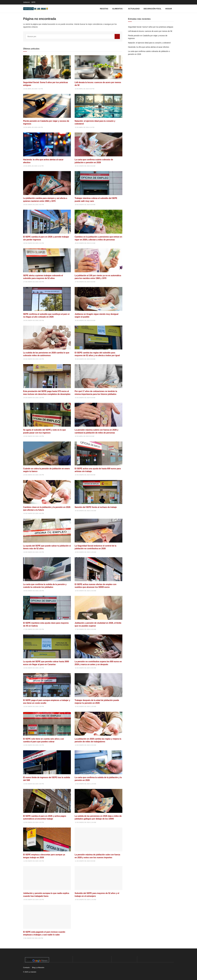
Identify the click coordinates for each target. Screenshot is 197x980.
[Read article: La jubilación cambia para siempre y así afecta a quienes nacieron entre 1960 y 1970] (47, 188)
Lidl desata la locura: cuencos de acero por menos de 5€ (150, 31)
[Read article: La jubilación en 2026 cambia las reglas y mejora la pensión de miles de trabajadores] (98, 729)
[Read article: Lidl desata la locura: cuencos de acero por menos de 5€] (98, 73)
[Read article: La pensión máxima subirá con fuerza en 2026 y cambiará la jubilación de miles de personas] (98, 420)
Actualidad (134, 9)
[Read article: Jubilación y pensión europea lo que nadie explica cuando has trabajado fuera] (47, 884)
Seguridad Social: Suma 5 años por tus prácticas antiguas (151, 27)
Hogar (169, 9)
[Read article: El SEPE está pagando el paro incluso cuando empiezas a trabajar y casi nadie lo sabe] (47, 922)
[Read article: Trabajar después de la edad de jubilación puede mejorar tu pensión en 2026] (98, 691)
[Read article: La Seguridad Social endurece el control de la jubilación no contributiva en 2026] (98, 536)
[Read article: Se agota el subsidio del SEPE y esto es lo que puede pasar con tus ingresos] (47, 420)
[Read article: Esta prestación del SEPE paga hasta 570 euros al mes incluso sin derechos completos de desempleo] (47, 382)
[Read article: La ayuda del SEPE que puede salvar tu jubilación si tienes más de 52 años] (47, 536)
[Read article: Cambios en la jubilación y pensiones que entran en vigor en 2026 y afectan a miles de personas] (98, 227)
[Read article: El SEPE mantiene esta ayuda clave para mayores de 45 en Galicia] (47, 613)
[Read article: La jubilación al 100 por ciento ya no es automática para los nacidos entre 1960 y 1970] (98, 266)
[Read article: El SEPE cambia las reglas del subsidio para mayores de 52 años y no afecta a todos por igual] (98, 343)
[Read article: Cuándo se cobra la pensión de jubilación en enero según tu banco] (47, 459)
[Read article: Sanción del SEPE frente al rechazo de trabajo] (98, 496)
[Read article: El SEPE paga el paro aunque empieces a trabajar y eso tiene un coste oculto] (47, 691)
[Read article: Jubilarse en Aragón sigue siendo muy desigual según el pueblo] (98, 304)
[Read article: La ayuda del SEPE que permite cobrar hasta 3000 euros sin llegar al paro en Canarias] (47, 652)
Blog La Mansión (38, 967)
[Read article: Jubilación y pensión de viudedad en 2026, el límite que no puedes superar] (98, 613)
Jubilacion (26, 2)
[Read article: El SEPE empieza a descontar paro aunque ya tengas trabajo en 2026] (47, 845)
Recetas (104, 9)
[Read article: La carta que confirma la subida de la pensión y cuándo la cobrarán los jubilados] (47, 575)
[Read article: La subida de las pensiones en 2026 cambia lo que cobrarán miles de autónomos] (47, 343)
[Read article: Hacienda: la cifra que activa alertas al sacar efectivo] (47, 150)
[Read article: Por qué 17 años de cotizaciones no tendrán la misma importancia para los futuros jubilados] (98, 382)
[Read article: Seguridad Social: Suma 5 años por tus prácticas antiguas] (47, 73)
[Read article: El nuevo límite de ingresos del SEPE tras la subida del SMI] (47, 768)
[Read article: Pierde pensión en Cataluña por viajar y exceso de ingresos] (47, 111)
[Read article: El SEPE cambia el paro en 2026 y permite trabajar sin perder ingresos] (47, 227)
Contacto (26, 967)
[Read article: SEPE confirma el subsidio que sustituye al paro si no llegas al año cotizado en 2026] (47, 304)
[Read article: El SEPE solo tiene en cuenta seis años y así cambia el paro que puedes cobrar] (47, 729)
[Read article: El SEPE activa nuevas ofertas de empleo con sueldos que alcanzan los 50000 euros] (98, 575)
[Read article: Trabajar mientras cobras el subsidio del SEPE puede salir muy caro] (98, 188)
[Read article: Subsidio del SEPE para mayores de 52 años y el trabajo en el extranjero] (98, 884)
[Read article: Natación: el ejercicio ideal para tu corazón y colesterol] (98, 111)
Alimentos (117, 9)
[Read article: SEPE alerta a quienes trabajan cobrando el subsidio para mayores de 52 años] (47, 266)
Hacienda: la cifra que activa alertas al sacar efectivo (149, 47)
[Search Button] (117, 36)
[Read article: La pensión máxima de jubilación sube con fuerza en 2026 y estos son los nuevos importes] (98, 845)
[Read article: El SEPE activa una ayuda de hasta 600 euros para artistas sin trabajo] (98, 459)
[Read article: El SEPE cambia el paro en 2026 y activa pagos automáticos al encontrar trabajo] (47, 806)
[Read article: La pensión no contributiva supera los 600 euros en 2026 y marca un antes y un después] (98, 652)
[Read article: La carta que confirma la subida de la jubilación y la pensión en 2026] (98, 768)
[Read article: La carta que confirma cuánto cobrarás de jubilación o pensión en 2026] (98, 150)
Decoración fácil (152, 9)
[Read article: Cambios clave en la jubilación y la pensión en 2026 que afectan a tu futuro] (47, 497)
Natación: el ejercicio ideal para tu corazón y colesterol (149, 43)
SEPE (33, 2)
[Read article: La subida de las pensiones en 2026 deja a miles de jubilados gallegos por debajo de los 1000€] (98, 806)
